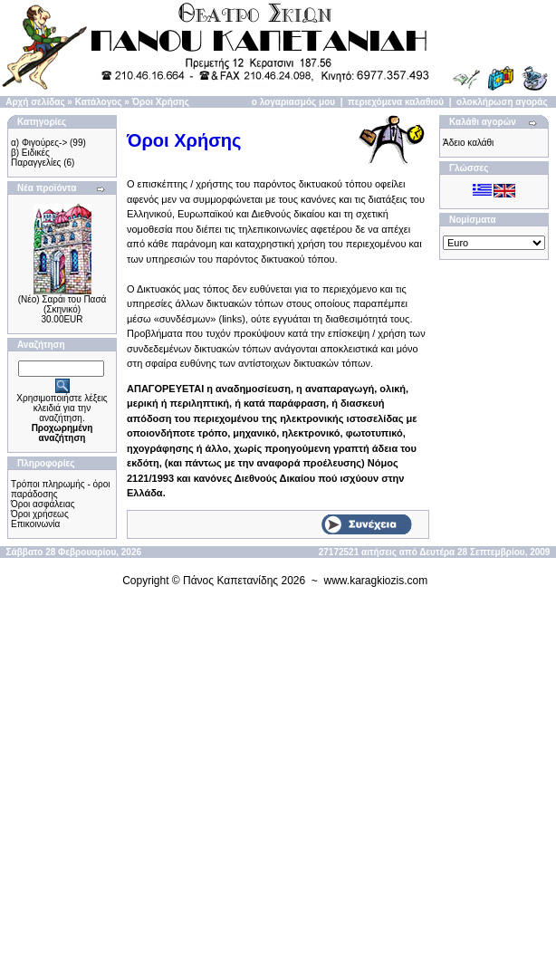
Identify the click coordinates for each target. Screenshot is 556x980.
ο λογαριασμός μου (293, 102)
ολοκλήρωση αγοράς (502, 102)
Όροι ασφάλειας (43, 504)
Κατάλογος (99, 102)
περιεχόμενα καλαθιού (396, 102)
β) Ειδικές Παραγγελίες (36, 158)
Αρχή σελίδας (35, 102)
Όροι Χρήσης (161, 102)
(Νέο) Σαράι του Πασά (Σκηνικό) (62, 304)
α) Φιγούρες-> (39, 143)
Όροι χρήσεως (40, 514)
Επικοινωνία (35, 524)
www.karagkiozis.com (376, 581)
